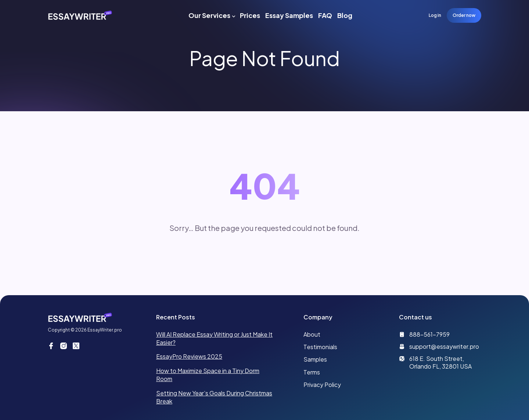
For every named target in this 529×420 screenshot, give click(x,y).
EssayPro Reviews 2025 (189, 356)
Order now (464, 15)
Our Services (209, 15)
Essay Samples (289, 15)
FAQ (325, 15)
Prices (250, 15)
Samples (315, 359)
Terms (312, 372)
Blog (345, 15)
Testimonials (320, 347)
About (312, 334)
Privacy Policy (322, 385)
